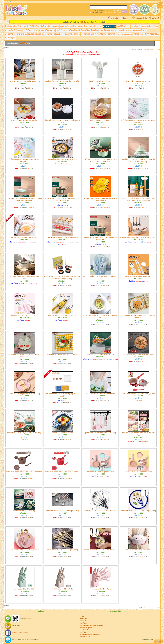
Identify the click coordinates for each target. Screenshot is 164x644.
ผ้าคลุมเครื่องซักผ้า (47, 30)
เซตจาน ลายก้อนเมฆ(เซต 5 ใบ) (24, 511)
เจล (120, 10)
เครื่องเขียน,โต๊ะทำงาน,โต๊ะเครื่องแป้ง (84, 30)
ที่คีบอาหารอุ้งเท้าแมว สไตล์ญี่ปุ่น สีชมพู (24, 316)
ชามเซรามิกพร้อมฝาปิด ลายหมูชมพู (138, 550)
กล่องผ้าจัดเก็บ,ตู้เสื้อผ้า (86, 628)
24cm (104, 244)
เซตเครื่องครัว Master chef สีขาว (100, 81)
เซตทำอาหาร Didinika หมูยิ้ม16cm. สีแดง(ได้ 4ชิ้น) (138, 394)
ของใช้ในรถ (62, 30)
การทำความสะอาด (109, 30)
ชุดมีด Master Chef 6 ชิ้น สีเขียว (24, 589)
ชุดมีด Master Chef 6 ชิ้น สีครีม (62, 589)
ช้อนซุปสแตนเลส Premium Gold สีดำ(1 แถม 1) (100, 550)
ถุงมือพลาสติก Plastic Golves (100, 120)
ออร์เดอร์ (155, 18)
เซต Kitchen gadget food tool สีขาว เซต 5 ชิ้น (24, 81)
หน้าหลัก (114, 18)
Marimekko (126, 34)
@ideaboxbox (85, 22)
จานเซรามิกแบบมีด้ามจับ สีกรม (62, 433)
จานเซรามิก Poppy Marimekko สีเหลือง (24, 120)
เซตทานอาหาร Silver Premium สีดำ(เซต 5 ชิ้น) (100, 511)
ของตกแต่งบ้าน (140, 30)
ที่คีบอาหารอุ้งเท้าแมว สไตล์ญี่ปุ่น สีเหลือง (62, 316)
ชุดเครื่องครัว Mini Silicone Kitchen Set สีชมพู (100, 433)
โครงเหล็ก (107, 12)
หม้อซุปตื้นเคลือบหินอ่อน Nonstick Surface (62, 159)
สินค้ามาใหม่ (11, 26)
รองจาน (112, 12)
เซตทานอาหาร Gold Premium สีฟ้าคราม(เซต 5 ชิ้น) (138, 511)
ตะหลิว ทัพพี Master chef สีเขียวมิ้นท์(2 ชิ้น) (100, 394)
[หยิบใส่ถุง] (24, 86)
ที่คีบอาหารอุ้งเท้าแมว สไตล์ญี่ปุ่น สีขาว (138, 276)
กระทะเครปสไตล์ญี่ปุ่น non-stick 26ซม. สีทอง (138, 355)
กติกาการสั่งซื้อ (141, 18)
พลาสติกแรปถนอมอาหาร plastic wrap (24, 237)
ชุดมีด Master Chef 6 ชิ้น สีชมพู (100, 589)
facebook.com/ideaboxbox (20, 633)
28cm (144, 242)
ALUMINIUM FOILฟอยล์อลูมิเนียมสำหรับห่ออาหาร (62, 237)
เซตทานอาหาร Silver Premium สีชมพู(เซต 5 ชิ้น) (62, 511)
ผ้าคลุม (117, 10)
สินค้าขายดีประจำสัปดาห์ (29, 26)
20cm (92, 359)
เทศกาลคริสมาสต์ (68, 26)
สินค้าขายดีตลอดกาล (50, 26)
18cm (65, 205)
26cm (63, 164)
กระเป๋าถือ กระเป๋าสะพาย (16, 34)
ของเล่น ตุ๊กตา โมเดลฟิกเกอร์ (90, 26)
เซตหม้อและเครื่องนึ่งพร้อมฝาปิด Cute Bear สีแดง (62, 472)
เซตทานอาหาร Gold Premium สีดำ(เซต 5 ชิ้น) (62, 550)
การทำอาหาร (109, 26)
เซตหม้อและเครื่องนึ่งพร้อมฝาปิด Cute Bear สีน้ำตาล (24, 472)
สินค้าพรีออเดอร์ (152, 34)
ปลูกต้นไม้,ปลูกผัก (150, 26)
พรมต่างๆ (136, 26)
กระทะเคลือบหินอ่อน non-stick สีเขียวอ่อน (100, 355)
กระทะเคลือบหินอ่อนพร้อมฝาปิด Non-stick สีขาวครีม (138, 237)
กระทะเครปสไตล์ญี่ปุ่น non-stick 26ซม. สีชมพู (24, 394)
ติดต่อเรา (127, 18)
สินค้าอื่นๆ (138, 34)
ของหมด (10, 38)
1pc (17, 242)
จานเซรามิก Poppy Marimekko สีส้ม (138, 81)
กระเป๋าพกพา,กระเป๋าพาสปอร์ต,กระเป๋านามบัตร (100, 34)
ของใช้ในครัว (124, 26)
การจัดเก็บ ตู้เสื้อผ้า (14, 30)
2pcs (63, 242)
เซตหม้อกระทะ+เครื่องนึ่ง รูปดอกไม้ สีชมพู (138, 472)
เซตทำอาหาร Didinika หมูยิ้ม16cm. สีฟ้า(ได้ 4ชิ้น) (24, 433)
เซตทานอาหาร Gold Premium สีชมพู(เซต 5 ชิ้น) (24, 550)
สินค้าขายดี (83, 621)
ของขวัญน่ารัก (125, 30)
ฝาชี (114, 10)
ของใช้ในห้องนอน (36, 34)
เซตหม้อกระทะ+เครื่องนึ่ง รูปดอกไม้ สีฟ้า (100, 472)
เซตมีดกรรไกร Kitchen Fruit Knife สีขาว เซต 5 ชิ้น (62, 81)
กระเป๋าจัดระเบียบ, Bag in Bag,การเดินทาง (62, 34)
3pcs (25, 242)
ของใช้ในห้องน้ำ (30, 30)
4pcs (33, 242)
